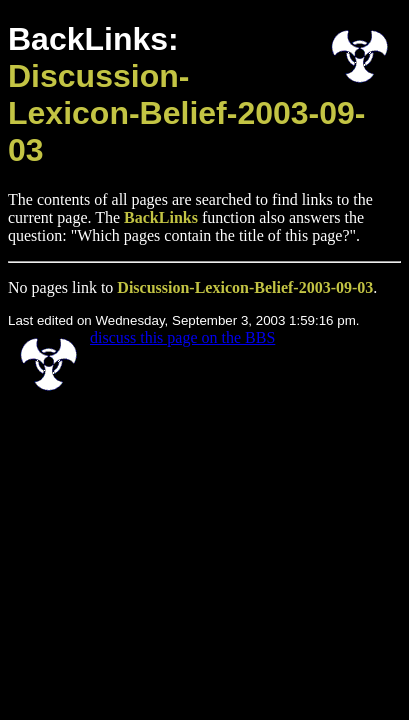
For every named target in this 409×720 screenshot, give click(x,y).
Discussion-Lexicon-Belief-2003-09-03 (186, 113)
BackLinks (161, 217)
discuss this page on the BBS (182, 337)
